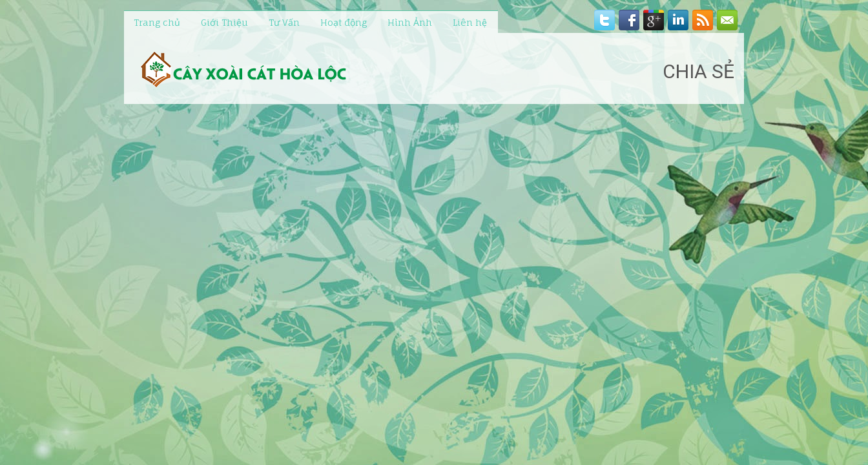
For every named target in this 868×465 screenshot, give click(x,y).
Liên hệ (470, 22)
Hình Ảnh (410, 22)
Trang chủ (157, 22)
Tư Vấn (284, 22)
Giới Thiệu (224, 22)
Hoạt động (344, 22)
